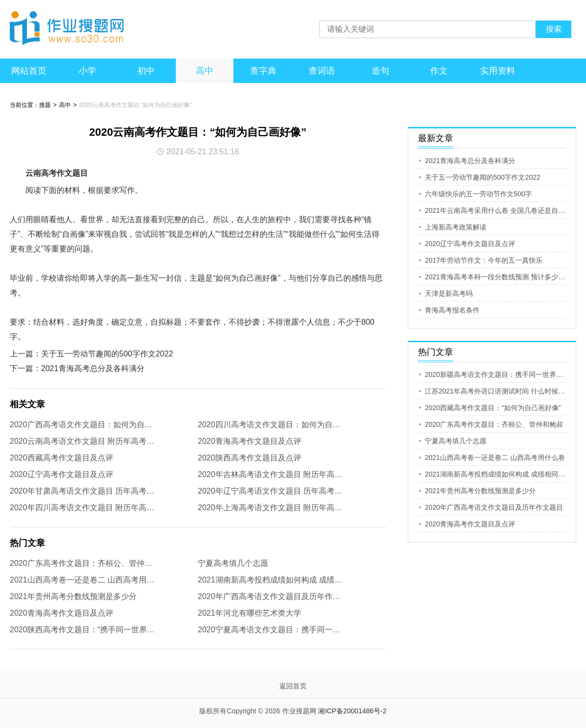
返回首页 (293, 686)
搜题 (45, 105)
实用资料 (498, 71)
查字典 (263, 71)
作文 (439, 71)
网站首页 (29, 71)
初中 (146, 71)
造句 (380, 71)
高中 (205, 71)
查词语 (322, 71)
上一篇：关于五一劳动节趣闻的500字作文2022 (91, 354)
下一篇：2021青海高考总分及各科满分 (77, 368)
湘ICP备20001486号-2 (352, 711)
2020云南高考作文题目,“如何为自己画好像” (135, 105)
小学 (87, 71)
